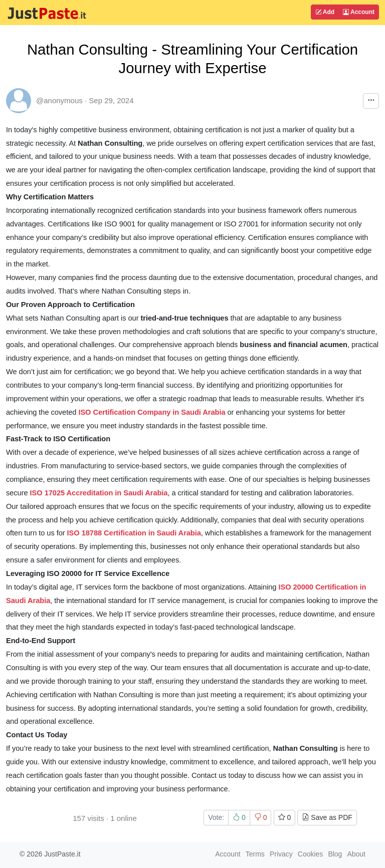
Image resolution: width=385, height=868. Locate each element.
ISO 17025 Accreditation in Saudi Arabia (99, 493)
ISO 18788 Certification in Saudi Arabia (134, 533)
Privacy (281, 854)
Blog (335, 854)
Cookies (311, 854)
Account (359, 12)
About (356, 854)
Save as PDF (327, 817)
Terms (255, 854)
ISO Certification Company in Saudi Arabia (152, 412)
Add (325, 12)
